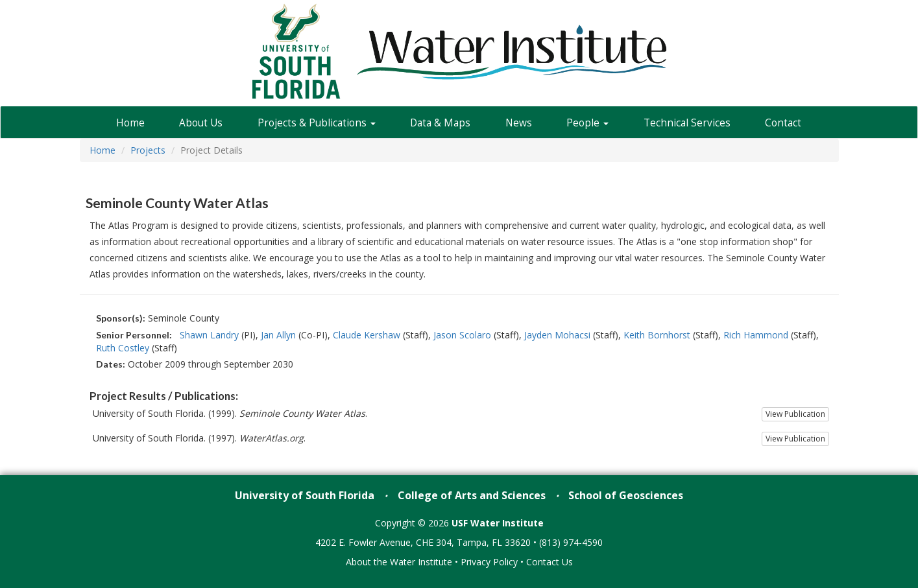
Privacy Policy (489, 562)
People (587, 123)
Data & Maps (440, 123)
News (519, 123)
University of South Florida (305, 495)
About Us (201, 123)
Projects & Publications (317, 123)
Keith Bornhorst (657, 335)
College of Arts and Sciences (472, 495)
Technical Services (687, 123)
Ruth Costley (123, 348)
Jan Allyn (278, 335)
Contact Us (550, 562)
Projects (148, 150)
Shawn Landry (209, 335)
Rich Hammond (756, 335)
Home (130, 123)
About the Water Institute (399, 562)
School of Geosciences (626, 495)
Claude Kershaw (367, 335)
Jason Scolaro (462, 335)
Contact (783, 123)
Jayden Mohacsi (557, 335)
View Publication (795, 414)
